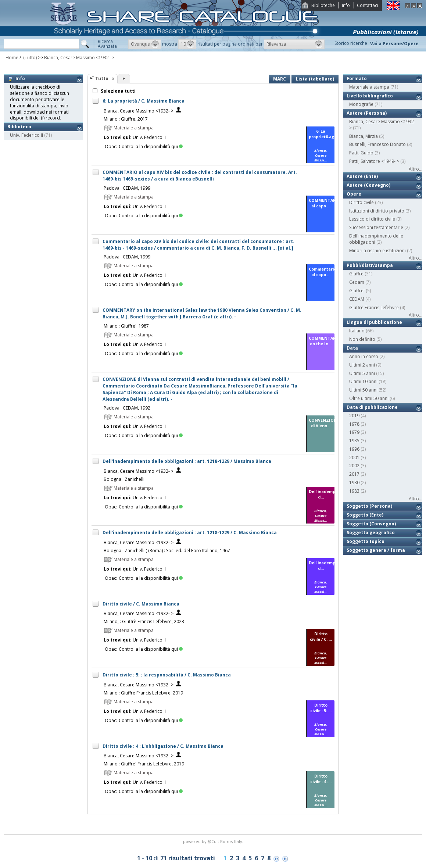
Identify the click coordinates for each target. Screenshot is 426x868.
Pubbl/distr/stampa (370, 265)
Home (12, 58)
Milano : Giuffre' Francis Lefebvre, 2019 (144, 764)
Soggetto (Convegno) (371, 524)
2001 (354, 458)
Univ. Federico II (26, 135)
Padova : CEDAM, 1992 (127, 408)
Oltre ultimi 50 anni (369, 398)
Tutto (102, 78)
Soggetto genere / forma (376, 550)
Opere (354, 194)
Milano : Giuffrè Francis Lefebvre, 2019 (143, 693)
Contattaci (368, 5)
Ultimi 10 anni (363, 381)
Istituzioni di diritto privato (377, 211)
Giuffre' (357, 291)
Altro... (416, 169)
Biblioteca (19, 127)
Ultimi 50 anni (363, 390)
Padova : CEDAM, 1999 (127, 188)
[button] (145, 44)
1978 (354, 424)
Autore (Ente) (362, 176)
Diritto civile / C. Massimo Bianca (141, 604)
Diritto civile (361, 202)
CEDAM (357, 299)
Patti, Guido (361, 153)
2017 (354, 474)
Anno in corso (364, 356)
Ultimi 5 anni (362, 373)
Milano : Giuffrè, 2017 (126, 119)
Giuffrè (356, 274)
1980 (354, 483)
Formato (357, 78)
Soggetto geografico (371, 533)
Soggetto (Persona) (369, 506)
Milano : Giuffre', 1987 (126, 326)
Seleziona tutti (118, 91)
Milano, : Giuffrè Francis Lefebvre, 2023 (144, 621)
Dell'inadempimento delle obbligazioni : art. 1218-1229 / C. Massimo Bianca (190, 533)
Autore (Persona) (367, 113)
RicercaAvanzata (107, 44)
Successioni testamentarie (376, 227)
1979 (354, 432)
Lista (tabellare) (315, 79)
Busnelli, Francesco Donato (377, 144)
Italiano (357, 331)
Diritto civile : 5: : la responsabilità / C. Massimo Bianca (167, 675)
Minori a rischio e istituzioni (377, 251)
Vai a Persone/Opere (394, 44)
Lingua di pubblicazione (374, 322)
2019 (354, 416)
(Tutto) (29, 58)
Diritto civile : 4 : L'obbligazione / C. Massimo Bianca (163, 746)
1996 (354, 449)
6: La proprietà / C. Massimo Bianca (144, 101)
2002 (354, 466)
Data (352, 348)
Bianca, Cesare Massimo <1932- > (79, 58)
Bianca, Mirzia (364, 136)
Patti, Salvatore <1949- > (374, 161)
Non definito (362, 339)
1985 (354, 441)
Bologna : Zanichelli (124, 479)
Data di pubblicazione (372, 407)
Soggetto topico (366, 541)
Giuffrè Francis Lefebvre (374, 308)
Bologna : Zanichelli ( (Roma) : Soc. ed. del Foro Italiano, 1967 (167, 551)
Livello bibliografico (370, 96)
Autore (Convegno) (368, 185)
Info (346, 5)
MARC (280, 79)
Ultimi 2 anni (362, 365)
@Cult (214, 841)
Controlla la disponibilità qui (151, 147)
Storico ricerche (351, 43)
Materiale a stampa (369, 87)
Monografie (361, 104)
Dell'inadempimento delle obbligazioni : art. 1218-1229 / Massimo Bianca (187, 461)
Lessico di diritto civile (372, 219)
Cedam (357, 282)
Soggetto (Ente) (365, 515)
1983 (354, 491)
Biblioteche (323, 5)
